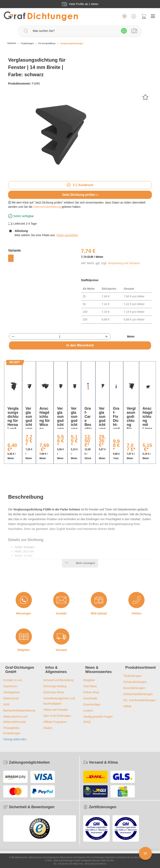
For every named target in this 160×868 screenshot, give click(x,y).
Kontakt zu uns (13, 680)
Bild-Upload (99, 613)
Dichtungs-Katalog (55, 686)
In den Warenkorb (80, 345)
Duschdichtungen (134, 688)
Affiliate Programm (55, 722)
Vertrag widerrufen (15, 739)
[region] (80, 134)
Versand (61, 650)
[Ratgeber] (24, 637)
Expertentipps (92, 704)
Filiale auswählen (67, 235)
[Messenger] (24, 600)
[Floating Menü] (145, 853)
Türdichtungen (132, 676)
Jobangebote (11, 692)
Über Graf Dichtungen (57, 716)
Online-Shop (91, 692)
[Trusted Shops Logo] (40, 828)
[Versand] (61, 637)
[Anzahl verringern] (13, 336)
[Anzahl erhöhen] (106, 336)
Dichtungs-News (54, 692)
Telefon (136, 613)
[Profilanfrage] (134, 31)
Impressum (10, 686)
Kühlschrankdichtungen (138, 694)
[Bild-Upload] (99, 600)
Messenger (24, 613)
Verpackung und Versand (123, 263)
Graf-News (90, 686)
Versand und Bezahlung (58, 680)
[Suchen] (26, 31)
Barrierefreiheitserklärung (19, 710)
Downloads (90, 698)
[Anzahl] (60, 336)
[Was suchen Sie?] (75, 31)
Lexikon (88, 710)
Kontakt (61, 613)
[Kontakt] (61, 600)
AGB (6, 704)
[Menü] (153, 16)
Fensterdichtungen (135, 682)
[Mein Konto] (134, 16)
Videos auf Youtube (55, 710)
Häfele (127, 706)
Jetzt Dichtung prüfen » (80, 195)
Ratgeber (24, 650)
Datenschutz (11, 698)
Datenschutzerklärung (47, 207)
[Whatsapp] (124, 31)
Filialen (48, 728)
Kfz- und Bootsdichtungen (139, 700)
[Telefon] (136, 600)
